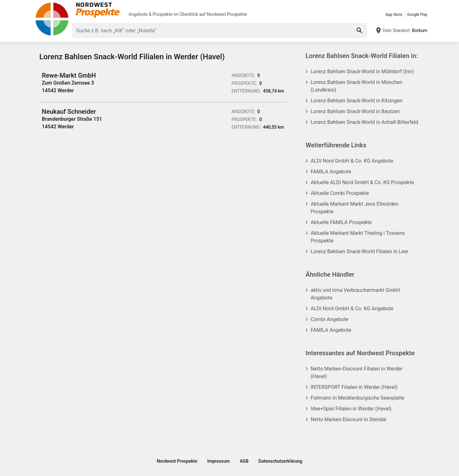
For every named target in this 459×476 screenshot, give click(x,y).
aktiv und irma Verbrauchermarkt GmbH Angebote (355, 294)
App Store (394, 15)
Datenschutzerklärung (280, 461)
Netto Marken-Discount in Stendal (348, 419)
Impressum (219, 461)
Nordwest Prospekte (227, 14)
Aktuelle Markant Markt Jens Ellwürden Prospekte (355, 208)
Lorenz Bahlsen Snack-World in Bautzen (355, 111)
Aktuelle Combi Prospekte (340, 193)
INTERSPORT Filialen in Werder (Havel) (354, 387)
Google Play (417, 15)
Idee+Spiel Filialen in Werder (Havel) (351, 409)
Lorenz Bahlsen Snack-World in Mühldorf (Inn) (362, 71)
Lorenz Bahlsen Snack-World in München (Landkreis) (356, 86)
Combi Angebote (330, 319)
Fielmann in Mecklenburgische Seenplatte (358, 398)
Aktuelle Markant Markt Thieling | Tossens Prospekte (358, 237)
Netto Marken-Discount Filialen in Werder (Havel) (357, 373)
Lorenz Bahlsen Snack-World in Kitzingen (356, 101)
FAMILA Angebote (331, 172)
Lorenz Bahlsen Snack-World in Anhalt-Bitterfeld (364, 122)
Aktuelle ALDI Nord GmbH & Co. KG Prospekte (362, 182)
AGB (244, 461)
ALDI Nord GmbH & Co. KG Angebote (352, 161)
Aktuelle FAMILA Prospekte (341, 222)
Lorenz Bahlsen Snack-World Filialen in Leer (360, 251)
